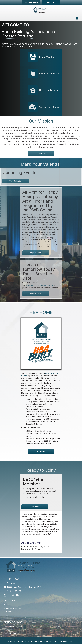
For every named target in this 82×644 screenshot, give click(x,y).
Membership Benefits (13, 626)
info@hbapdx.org (14, 591)
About (6, 605)
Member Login (10, 633)
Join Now (7, 630)
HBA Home (8, 612)
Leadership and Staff (12, 608)
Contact (7, 615)
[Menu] (77, 18)
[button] (31, 2)
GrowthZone (70, 641)
